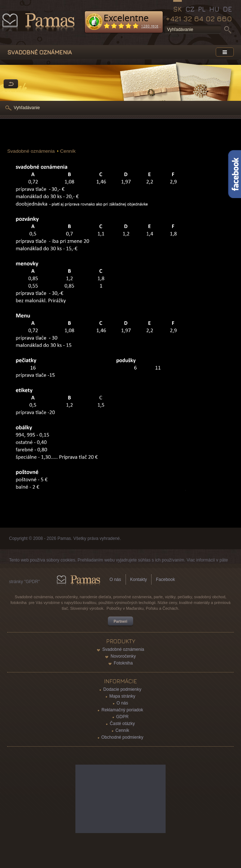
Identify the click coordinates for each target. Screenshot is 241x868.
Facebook (165, 580)
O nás (115, 580)
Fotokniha (123, 663)
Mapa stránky (122, 696)
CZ (190, 9)
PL (202, 9)
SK (178, 9)
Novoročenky (123, 656)
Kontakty (139, 580)
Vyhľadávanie (27, 108)
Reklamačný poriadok (122, 710)
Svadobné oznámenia (31, 151)
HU (214, 9)
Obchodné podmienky (122, 737)
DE (227, 9)
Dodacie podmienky (122, 689)
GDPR (122, 717)
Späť (11, 84)
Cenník (68, 151)
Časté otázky (122, 724)
